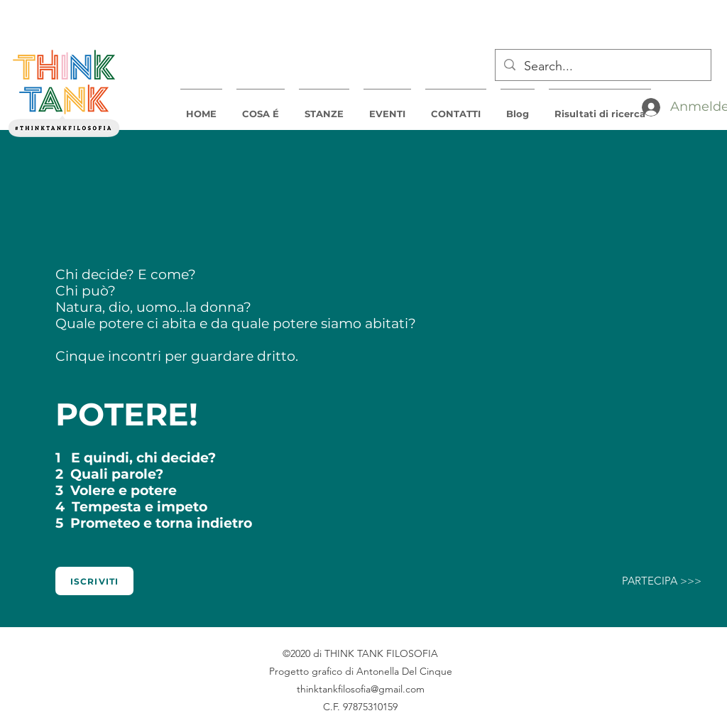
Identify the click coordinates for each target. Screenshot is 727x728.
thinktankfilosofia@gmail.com (361, 689)
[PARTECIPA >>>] (662, 581)
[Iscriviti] (94, 581)
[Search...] (602, 67)
